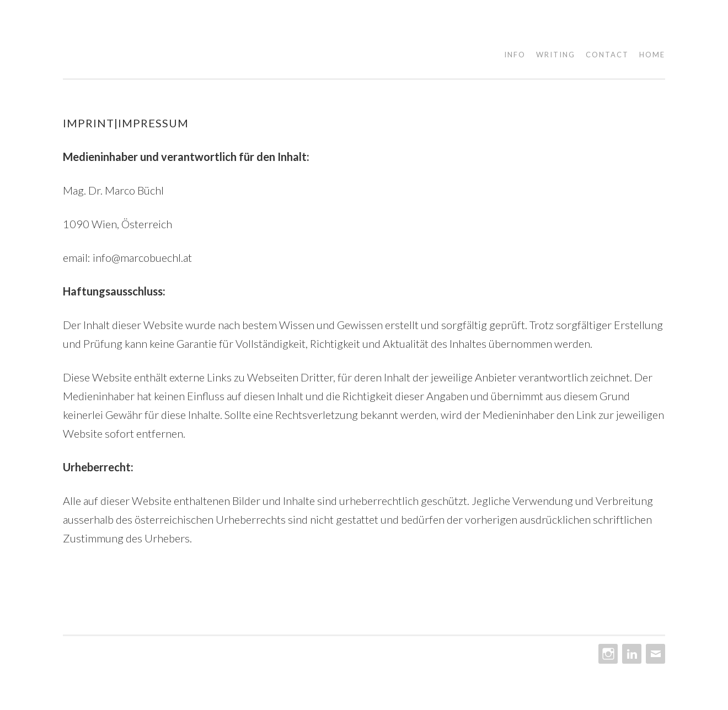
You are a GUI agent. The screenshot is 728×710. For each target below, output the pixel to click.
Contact (607, 55)
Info (515, 55)
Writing (556, 55)
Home (652, 55)
